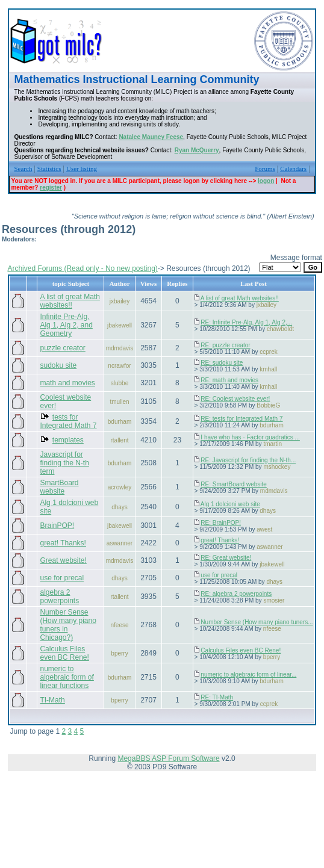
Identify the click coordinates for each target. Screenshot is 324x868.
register (51, 188)
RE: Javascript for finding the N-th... (248, 460)
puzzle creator (62, 348)
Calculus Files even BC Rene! (64, 653)
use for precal (62, 578)
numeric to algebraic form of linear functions (67, 677)
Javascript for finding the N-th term (64, 463)
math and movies (67, 383)
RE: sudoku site (222, 363)
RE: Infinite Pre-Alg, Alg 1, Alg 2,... (246, 322)
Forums (265, 169)
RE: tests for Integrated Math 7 (241, 419)
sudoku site (58, 365)
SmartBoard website (59, 487)
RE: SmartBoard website (234, 484)
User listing (82, 169)
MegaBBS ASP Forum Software (168, 758)
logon (266, 181)
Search (23, 169)
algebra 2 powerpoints (59, 597)
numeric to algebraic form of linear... (248, 674)
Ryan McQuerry (197, 150)
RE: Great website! (226, 558)
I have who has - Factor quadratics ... (250, 437)
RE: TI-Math (217, 697)
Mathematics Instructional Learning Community (136, 79)
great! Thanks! (63, 543)
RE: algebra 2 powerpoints (236, 594)
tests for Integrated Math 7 (68, 421)
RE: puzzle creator (225, 345)
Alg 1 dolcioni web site (230, 504)
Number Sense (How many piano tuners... (257, 622)
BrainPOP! (57, 525)
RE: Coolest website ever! (235, 399)
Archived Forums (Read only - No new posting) (82, 268)
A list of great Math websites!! (70, 301)
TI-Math (52, 700)
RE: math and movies (229, 380)
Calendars (293, 169)
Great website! (63, 560)
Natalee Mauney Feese (151, 137)
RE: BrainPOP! (221, 523)
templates (68, 440)
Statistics (49, 169)
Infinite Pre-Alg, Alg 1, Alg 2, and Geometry (66, 325)
